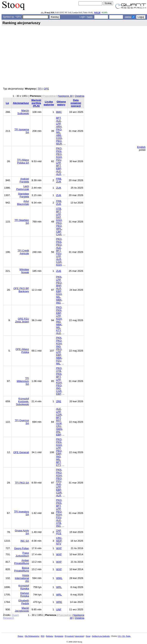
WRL (59, 587)
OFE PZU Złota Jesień (22, 320)
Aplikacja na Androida (101, 636)
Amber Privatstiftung (22, 562)
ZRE (59, 401)
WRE (59, 602)
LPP (58, 124)
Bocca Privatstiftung (22, 569)
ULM (59, 423)
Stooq (88, 636)
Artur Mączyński (23, 203)
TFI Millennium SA (23, 381)
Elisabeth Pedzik (24, 602)
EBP (58, 168)
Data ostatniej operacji (76, 103)
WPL (59, 229)
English (141, 147)
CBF (58, 232)
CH (124, 636)
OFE (46, 89)
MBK (59, 300)
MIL (58, 132)
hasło (90, 17)
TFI (40, 89)
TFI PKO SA (22, 483)
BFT (58, 118)
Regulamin (59, 636)
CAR (59, 234)
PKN (59, 151)
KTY (58, 330)
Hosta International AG (22, 578)
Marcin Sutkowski (23, 112)
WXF (59, 548)
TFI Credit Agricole (23, 252)
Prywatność (69, 636)
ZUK (59, 182)
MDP (59, 541)
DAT (58, 217)
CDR (59, 415)
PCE (59, 533)
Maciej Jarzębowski (22, 609)
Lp (7, 103)
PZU (59, 160)
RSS (43, 636)
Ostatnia (79, 96)
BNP (59, 285)
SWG (59, 429)
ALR (59, 174)
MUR (59, 144)
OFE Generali (21, 452)
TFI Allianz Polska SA (23, 161)
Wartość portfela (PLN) (36, 103)
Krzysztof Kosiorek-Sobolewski (23, 401)
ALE (58, 121)
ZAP (58, 530)
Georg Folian (22, 548)
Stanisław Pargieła (24, 195)
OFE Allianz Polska (22, 351)
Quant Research (11, 616)
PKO (59, 129)
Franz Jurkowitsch (22, 554)
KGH (59, 157)
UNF (59, 609)
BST (58, 420)
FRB (59, 179)
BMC (59, 112)
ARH (59, 127)
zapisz (128, 17)
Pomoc (20, 636)
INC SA (25, 541)
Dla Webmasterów (32, 636)
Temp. (128, 636)
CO (120, 636)
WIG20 (97, 13)
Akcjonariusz (21, 103)
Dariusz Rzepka (25, 594)
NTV (59, 544)
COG (59, 138)
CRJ (59, 426)
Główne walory (61, 103)
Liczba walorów (49, 103)
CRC (59, 538)
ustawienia (79, 636)
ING (58, 303)
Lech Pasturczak (23, 188)
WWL (59, 578)
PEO (59, 141)
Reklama (49, 636)
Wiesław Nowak (24, 271)
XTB (59, 209)
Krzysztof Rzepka (24, 587)
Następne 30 (65, 96)
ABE (59, 135)
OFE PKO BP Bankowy (21, 290)
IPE (58, 432)
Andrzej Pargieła (24, 180)
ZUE (59, 271)
